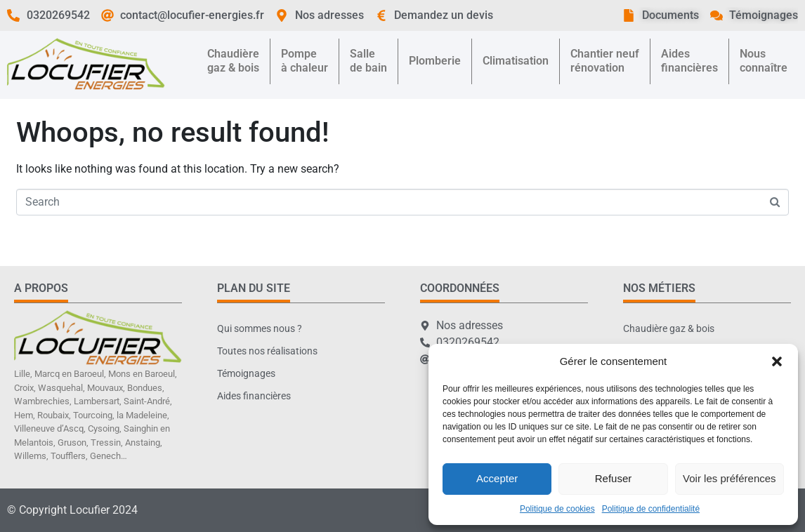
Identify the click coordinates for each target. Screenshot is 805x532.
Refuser (614, 478)
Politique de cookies (557, 509)
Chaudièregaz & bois (233, 61)
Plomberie (435, 61)
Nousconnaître (764, 61)
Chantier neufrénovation (605, 61)
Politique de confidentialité (651, 509)
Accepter (497, 478)
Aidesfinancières (689, 61)
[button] (777, 361)
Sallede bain (368, 61)
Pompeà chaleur (305, 61)
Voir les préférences (729, 478)
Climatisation (516, 61)
